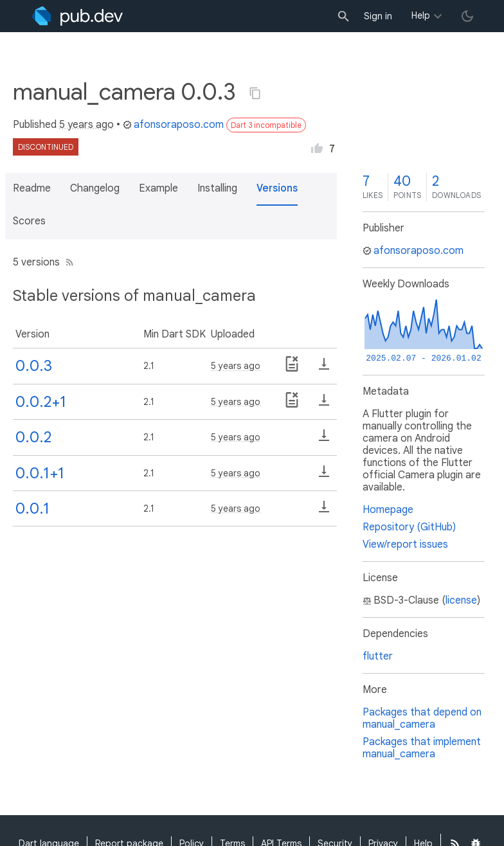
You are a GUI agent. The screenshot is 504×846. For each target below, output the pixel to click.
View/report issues (405, 544)
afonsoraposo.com (173, 125)
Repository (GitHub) (409, 527)
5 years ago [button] (86, 125)
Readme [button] (32, 188)
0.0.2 (33, 437)
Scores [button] (29, 221)
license (461, 600)
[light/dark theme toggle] (467, 16)
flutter (378, 656)
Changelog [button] (95, 188)
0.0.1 (32, 509)
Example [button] (158, 188)
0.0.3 (34, 366)
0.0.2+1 (41, 402)
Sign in (378, 16)
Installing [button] (217, 188)
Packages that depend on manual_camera (422, 718)
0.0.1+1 (40, 473)
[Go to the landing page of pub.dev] (77, 16)
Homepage (388, 510)
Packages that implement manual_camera (422, 748)
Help (421, 15)
